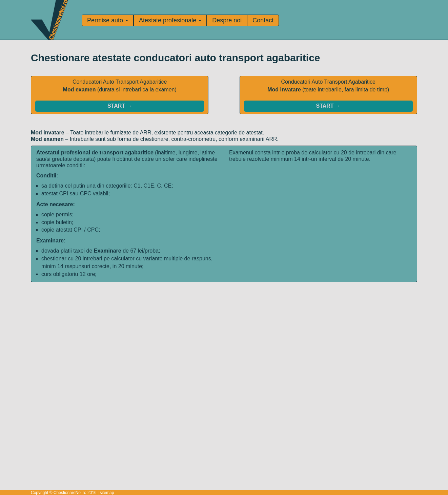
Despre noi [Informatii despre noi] (227, 20)
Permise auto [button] (108, 20)
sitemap (107, 493)
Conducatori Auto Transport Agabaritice (120, 95)
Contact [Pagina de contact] (263, 20)
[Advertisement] (224, 329)
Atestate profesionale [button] (170, 20)
